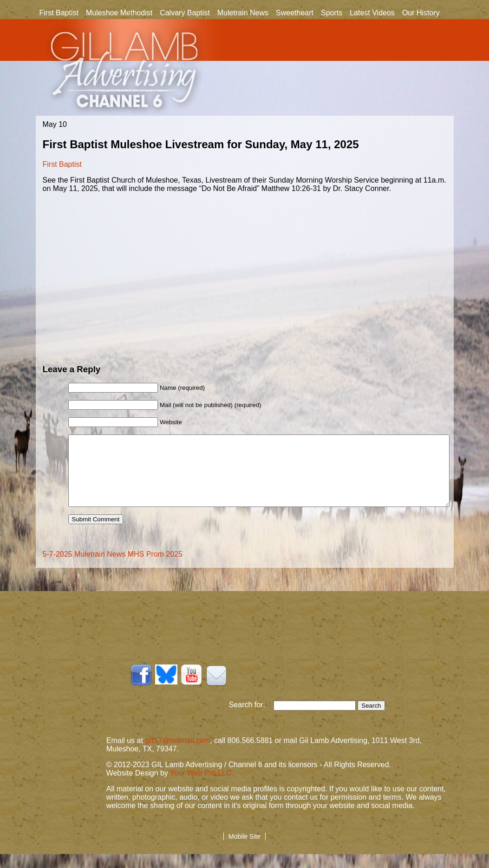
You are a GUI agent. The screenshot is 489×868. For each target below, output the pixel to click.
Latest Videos (372, 13)
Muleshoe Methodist (119, 13)
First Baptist (59, 13)
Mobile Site (244, 850)
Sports (332, 13)
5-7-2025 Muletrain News (84, 568)
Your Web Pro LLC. (202, 787)
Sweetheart (295, 13)
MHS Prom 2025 (155, 568)
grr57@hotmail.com (177, 754)
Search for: (251, 719)
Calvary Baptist (185, 13)
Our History (421, 13)
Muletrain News (243, 13)
